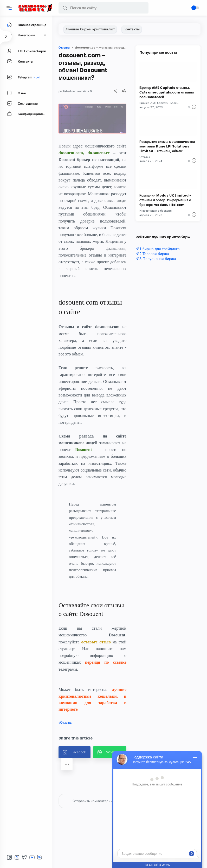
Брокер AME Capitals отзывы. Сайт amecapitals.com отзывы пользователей (167, 92)
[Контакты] (132, 29)
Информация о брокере (156, 211)
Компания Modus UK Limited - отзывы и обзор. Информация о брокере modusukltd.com (165, 200)
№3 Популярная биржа (156, 259)
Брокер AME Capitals (153, 103)
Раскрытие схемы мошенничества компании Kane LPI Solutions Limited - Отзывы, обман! (167, 146)
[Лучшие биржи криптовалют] (90, 29)
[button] (65, 8)
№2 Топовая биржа (152, 254)
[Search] (103, 8)
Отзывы (66, 723)
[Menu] (9, 8)
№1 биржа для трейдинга (158, 249)
